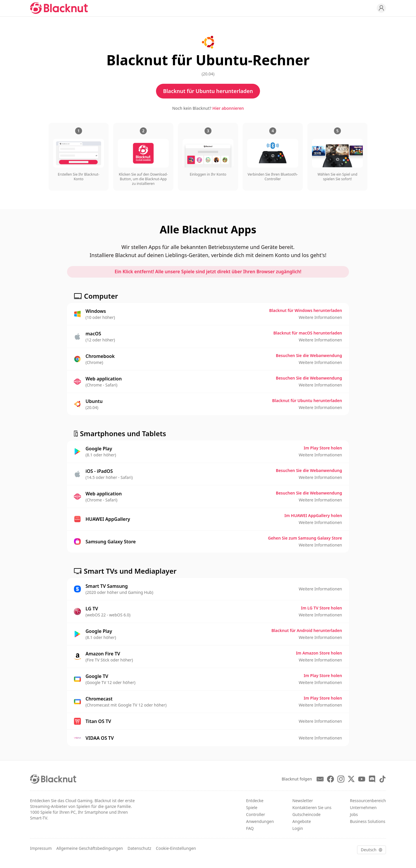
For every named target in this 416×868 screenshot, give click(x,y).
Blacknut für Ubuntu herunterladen (208, 91)
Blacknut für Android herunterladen (307, 630)
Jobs (354, 814)
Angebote (302, 821)
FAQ (250, 828)
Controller (256, 814)
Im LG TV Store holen (322, 608)
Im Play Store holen (323, 448)
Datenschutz (140, 848)
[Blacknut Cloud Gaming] (59, 8)
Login (298, 828)
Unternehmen (363, 807)
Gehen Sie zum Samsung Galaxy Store (305, 538)
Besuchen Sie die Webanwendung (309, 355)
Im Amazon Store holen (319, 653)
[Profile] (381, 8)
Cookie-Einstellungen (176, 848)
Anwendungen (260, 821)
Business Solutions (368, 821)
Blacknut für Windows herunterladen (306, 310)
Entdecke (255, 801)
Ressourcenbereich (368, 801)
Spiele (252, 807)
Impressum (41, 848)
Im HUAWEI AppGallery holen (313, 515)
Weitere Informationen (320, 317)
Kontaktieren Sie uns (312, 807)
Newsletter (303, 801)
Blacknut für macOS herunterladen (308, 333)
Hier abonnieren (228, 108)
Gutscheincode (307, 814)
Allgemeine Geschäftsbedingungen (90, 848)
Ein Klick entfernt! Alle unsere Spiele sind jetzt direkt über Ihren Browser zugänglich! (208, 272)
